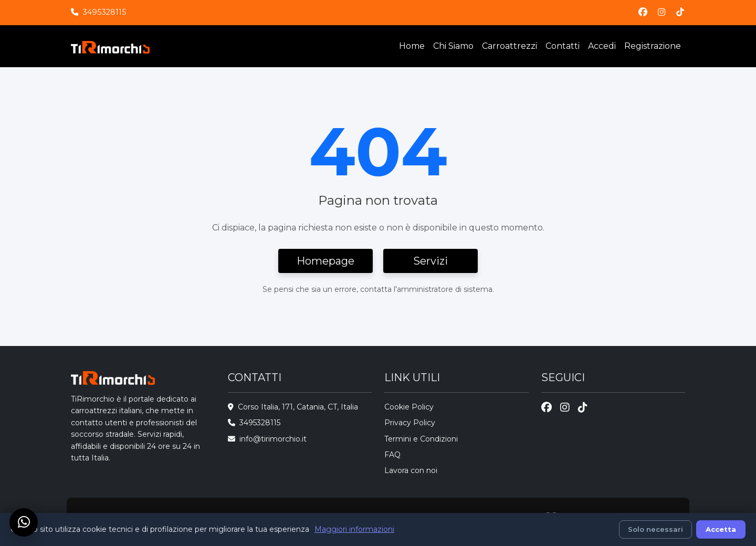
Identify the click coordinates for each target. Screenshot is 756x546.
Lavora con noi (411, 470)
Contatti (563, 46)
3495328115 (104, 12)
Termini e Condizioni (421, 439)
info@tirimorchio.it (273, 439)
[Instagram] (662, 12)
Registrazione (653, 46)
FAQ (392, 455)
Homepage (325, 261)
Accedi (602, 46)
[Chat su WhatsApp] (24, 522)
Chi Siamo (453, 46)
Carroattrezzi (510, 46)
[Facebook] (643, 12)
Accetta (721, 529)
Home (412, 46)
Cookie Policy (409, 407)
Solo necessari (655, 529)
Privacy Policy (410, 423)
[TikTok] (680, 12)
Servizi (430, 261)
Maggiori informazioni (354, 529)
